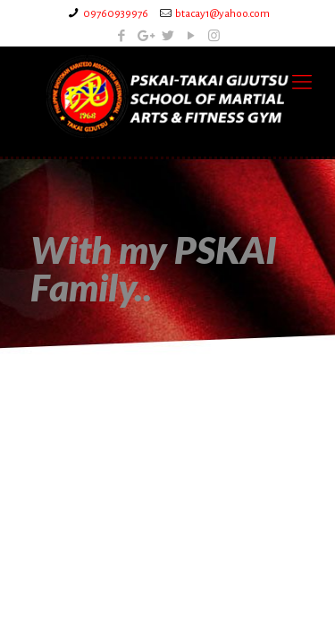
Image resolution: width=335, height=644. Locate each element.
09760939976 (116, 14)
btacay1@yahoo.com (222, 14)
